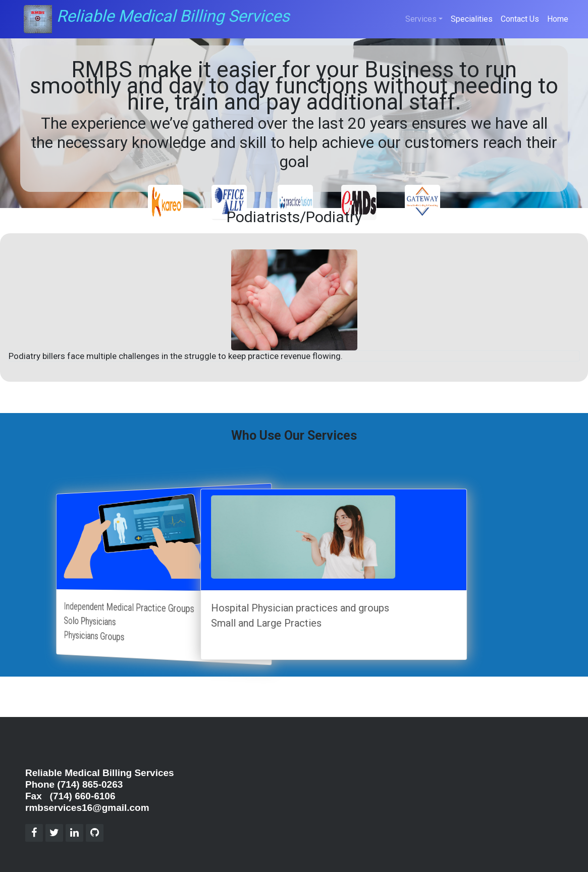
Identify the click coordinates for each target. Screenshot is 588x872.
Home (558, 19)
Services (421, 19)
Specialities (472, 19)
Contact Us (520, 19)
